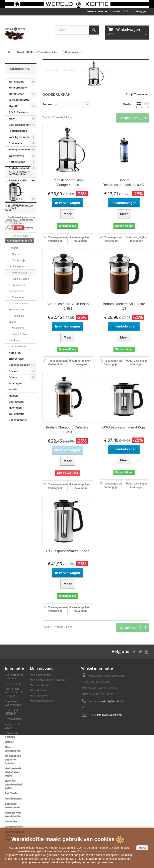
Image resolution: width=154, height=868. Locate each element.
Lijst (147, 105)
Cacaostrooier (20, 236)
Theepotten (18, 297)
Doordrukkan (19, 273)
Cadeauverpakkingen (22, 365)
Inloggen (142, 11)
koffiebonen (14, 549)
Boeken (13, 371)
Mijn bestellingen (40, 675)
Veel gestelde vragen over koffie (13, 772)
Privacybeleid (13, 719)
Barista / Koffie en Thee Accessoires (18, 186)
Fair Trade (11, 793)
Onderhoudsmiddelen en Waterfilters (22, 171)
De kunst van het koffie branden (13, 759)
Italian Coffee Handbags (18, 337)
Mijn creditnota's (40, 685)
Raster (139, 105)
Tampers (17, 199)
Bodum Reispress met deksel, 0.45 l (124, 183)
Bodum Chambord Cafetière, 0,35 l (68, 430)
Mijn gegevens (39, 696)
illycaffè (13, 106)
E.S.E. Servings (18, 112)
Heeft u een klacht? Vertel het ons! (13, 692)
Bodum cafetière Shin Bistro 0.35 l (68, 306)
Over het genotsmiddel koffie (13, 784)
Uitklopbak (18, 205)
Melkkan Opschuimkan (17, 226)
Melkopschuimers (20, 149)
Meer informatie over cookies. (100, 851)
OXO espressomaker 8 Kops (68, 551)
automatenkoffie (17, 543)
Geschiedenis (13, 798)
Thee (12, 119)
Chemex (16, 254)
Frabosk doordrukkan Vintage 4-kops (68, 183)
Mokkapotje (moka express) (18, 263)
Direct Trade (14, 537)
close (142, 848)
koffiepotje (27, 531)
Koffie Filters (19, 346)
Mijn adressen (39, 690)
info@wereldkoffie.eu (109, 715)
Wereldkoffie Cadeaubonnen (18, 417)
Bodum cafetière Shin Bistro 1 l (124, 306)
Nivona (11, 531)
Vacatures (11, 821)
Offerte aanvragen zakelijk (15, 383)
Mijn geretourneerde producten (49, 680)
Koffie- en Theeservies (16, 356)
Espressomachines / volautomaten (21, 128)
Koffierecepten (14, 827)
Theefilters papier (16, 319)
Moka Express (16, 586)
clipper (11, 561)
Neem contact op (98, 11)
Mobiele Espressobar (20, 555)
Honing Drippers (14, 245)
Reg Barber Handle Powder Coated (19, 578)
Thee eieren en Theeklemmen (19, 307)
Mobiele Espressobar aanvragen (17, 402)
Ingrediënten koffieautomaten (19, 97)
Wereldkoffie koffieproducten (18, 85)
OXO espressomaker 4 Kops (124, 427)
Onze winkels (13, 684)
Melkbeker (18, 328)
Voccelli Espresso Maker (18, 569)
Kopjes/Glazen (20, 279)
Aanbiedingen (19, 435)
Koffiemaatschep (18, 217)
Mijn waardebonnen (42, 701)
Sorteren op (50, 104)
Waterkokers (16, 156)
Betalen (10, 742)
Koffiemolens (17, 162)
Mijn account (41, 668)
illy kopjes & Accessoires (17, 288)
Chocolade (15, 143)
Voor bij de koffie (19, 137)
